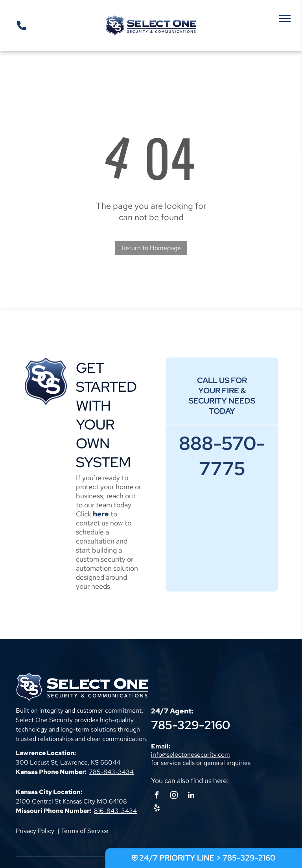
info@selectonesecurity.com (191, 755)
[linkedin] (191, 796)
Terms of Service (85, 831)
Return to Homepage (151, 248)
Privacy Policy (35, 831)
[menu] (285, 18)
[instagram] (174, 796)
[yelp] (157, 809)
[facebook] (157, 796)
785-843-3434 (111, 772)
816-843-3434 (115, 811)
